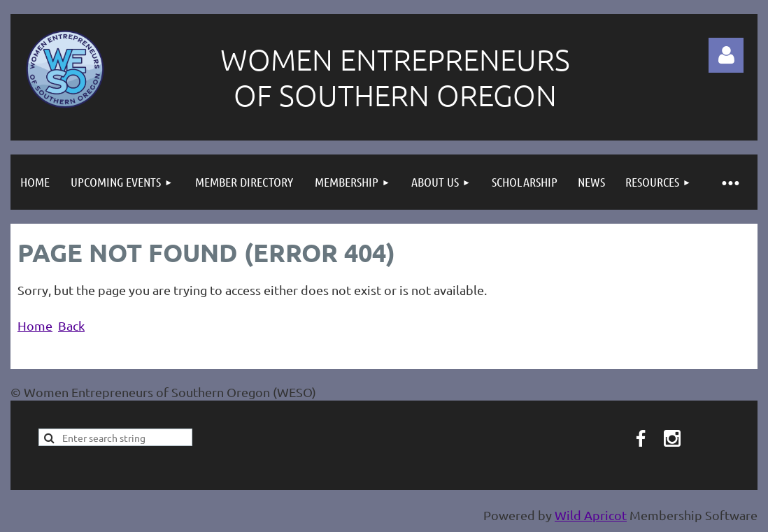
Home (35, 325)
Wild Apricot (591, 515)
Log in (726, 55)
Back (71, 325)
